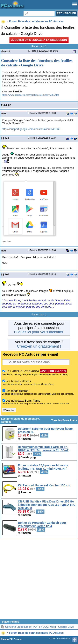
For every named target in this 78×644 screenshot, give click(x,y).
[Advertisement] (39, 580)
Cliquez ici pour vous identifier (38, 332)
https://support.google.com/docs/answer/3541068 (31, 129)
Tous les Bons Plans (64, 420)
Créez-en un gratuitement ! (39, 346)
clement (6, 51)
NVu (3, 113)
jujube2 (5, 138)
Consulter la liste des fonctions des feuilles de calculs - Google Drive (37, 63)
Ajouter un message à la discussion (39, 40)
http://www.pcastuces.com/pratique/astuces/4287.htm (30, 95)
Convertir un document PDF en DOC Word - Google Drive (40, 627)
